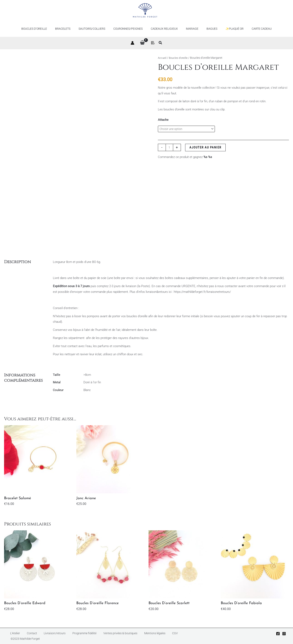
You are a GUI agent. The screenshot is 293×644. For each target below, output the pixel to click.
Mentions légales (139, 636)
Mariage (190, 29)
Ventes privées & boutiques (106, 636)
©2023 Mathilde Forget (177, 636)
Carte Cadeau (252, 29)
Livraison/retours (45, 636)
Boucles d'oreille (179, 58)
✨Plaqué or (227, 29)
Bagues (207, 29)
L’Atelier (12, 636)
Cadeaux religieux (164, 29)
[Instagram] (284, 636)
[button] (161, 43)
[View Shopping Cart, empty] (142, 43)
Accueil (162, 58)
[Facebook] (278, 636)
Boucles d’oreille (44, 29)
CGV (156, 636)
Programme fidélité (72, 636)
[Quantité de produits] (170, 148)
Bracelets (70, 29)
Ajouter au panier (206, 148)
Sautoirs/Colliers (97, 29)
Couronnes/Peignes (130, 29)
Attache (163, 120)
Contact (26, 636)
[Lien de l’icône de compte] (132, 43)
